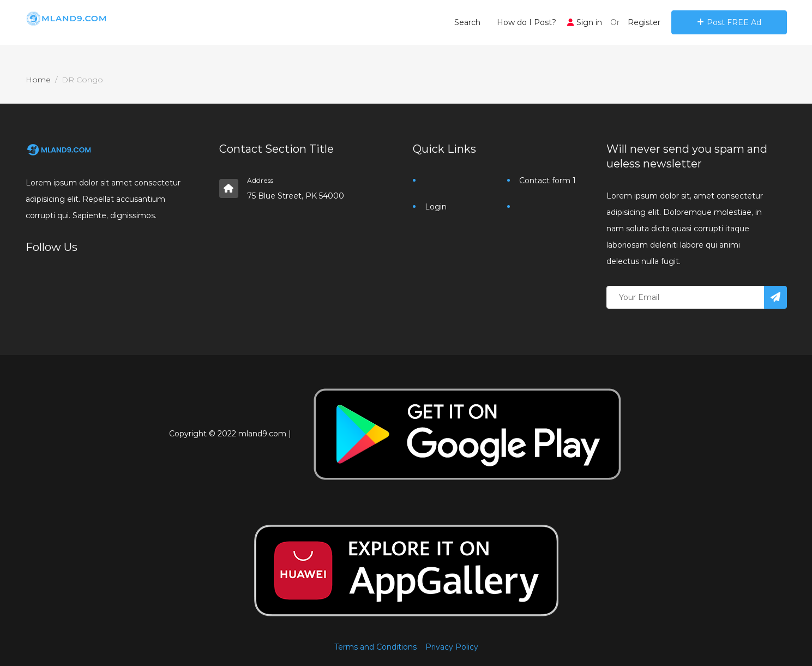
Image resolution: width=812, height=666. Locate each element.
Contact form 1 (548, 181)
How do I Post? (527, 22)
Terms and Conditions (375, 647)
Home (38, 80)
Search (467, 22)
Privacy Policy (452, 647)
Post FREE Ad (729, 22)
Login (436, 207)
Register (644, 22)
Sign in (585, 22)
